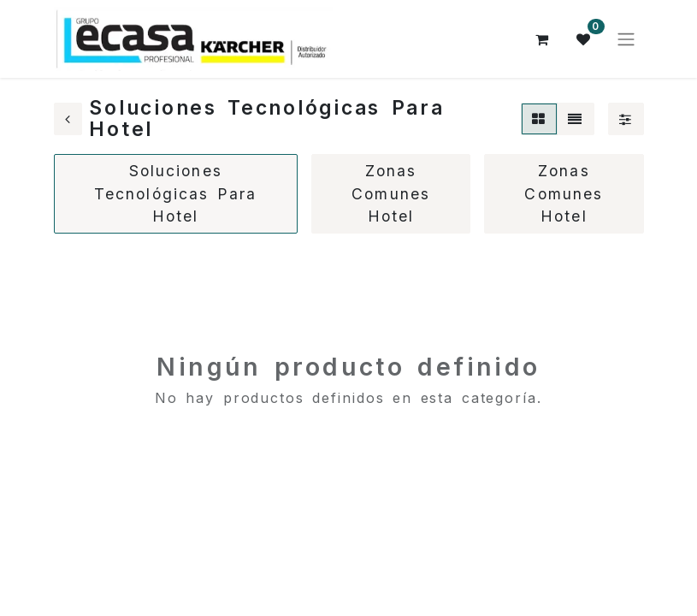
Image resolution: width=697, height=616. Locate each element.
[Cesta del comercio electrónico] (543, 39)
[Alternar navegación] (626, 39)
